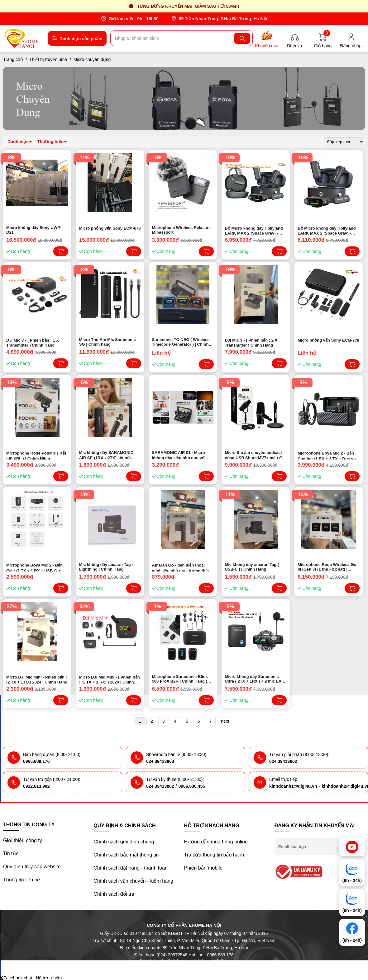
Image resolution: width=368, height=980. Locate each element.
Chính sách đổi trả (114, 894)
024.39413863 (160, 761)
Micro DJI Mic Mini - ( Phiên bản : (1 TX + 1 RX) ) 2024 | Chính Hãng (110, 679)
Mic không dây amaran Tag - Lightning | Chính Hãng (106, 567)
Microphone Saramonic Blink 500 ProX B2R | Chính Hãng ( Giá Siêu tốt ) (180, 679)
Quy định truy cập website (32, 867)
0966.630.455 (192, 786)
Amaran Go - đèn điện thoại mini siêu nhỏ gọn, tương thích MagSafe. (182, 567)
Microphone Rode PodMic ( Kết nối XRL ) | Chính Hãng (36, 455)
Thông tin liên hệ (22, 880)
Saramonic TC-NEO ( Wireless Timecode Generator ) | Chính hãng (181, 342)
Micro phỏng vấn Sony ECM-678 (110, 228)
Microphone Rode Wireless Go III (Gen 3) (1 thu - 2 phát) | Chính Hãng (327, 567)
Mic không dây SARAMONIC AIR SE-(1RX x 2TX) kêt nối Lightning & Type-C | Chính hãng (106, 455)
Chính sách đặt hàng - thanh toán (131, 868)
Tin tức (11, 854)
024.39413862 (283, 761)
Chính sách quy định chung (124, 842)
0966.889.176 (36, 761)
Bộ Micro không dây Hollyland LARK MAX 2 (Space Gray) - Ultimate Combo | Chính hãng (254, 230)
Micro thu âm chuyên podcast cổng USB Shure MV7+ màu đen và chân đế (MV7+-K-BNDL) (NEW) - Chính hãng (256, 455)
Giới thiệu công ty (23, 840)
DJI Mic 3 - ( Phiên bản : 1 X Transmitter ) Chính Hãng (33, 342)
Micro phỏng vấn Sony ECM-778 (328, 340)
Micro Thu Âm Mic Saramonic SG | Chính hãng (108, 342)
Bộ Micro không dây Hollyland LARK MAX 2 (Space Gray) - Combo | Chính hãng (327, 230)
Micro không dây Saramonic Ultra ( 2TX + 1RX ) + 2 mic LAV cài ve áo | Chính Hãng (254, 679)
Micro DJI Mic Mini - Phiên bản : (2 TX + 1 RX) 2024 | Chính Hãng (37, 679)
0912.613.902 (36, 786)
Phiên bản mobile (203, 868)
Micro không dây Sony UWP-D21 (34, 230)
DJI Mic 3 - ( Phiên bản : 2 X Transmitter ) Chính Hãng (251, 342)
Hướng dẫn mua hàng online (216, 842)
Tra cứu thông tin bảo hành (214, 855)
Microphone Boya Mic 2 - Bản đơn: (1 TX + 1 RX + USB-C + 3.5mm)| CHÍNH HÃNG (34, 567)
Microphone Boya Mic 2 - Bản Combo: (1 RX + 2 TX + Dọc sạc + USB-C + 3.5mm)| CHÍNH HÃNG (328, 455)
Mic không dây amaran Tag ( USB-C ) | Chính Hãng (252, 567)
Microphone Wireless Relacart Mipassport (181, 230)
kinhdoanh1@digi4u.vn (293, 786)
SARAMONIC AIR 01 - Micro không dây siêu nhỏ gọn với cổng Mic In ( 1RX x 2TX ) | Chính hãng (179, 455)
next (225, 721)
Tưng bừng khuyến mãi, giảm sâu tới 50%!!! (188, 6)
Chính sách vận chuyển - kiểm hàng (133, 881)
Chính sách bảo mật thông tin (126, 855)
